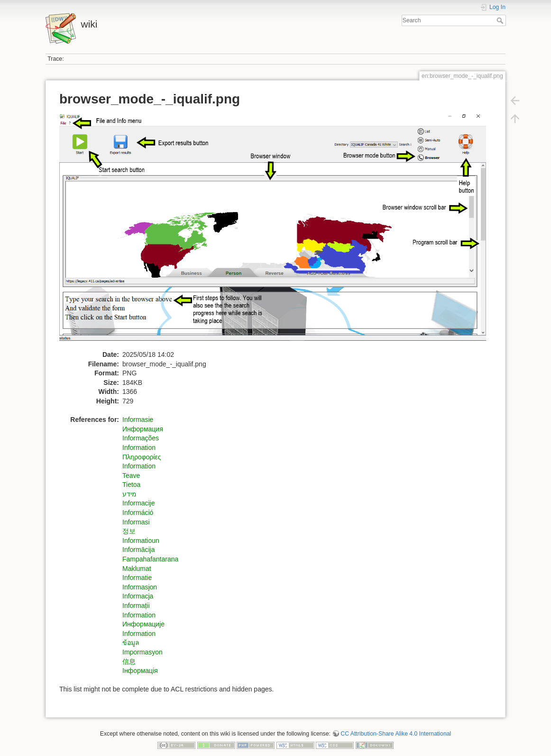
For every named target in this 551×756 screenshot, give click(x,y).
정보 (129, 531)
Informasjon (140, 587)
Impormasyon (142, 652)
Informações (141, 438)
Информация (143, 429)
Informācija (138, 550)
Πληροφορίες (142, 457)
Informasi (136, 522)
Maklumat (137, 569)
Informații (136, 606)
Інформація (140, 671)
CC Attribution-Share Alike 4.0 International (396, 734)
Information (139, 448)
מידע (129, 494)
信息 (129, 662)
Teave (131, 476)
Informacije (138, 503)
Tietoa (131, 485)
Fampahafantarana (150, 559)
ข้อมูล (131, 643)
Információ (138, 513)
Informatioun (141, 541)
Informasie (138, 420)
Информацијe (143, 624)
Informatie (137, 578)
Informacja (138, 596)
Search (501, 20)
